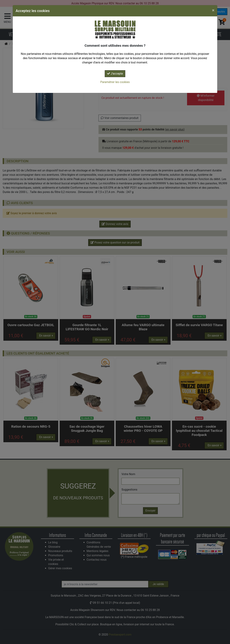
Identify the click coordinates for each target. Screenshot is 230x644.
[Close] (213, 10)
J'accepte (115, 74)
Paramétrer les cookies (115, 82)
